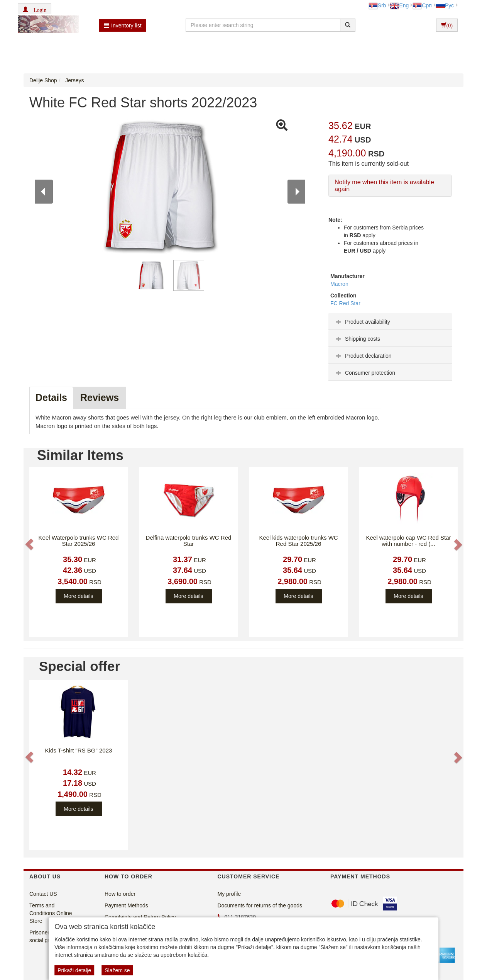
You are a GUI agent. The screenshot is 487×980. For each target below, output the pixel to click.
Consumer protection (365, 373)
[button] (35, 9)
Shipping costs (357, 339)
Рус (445, 5)
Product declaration (363, 356)
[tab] (390, 321)
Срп (422, 5)
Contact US (43, 894)
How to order (120, 894)
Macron (339, 284)
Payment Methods (126, 905)
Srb (377, 5)
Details (51, 397)
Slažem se (117, 970)
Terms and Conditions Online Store (51, 913)
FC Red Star (345, 303)
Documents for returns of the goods (260, 905)
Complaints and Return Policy (140, 917)
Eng (399, 5)
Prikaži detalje (74, 970)
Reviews (100, 397)
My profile (229, 894)
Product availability (362, 322)
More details (78, 596)
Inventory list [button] (123, 25)
